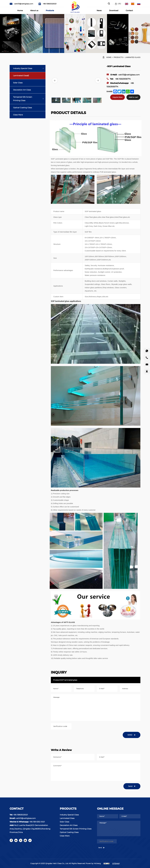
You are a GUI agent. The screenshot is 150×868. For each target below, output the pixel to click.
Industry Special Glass (23, 68)
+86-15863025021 (47, 4)
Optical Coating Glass (22, 108)
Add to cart (133, 97)
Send (132, 786)
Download (114, 10)
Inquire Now (117, 97)
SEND (132, 735)
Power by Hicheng (93, 863)
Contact (129, 10)
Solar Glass (18, 83)
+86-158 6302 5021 (37, 822)
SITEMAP (116, 864)
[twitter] (21, 840)
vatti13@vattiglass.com (123, 75)
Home (20, 10)
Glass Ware (18, 115)
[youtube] (25, 840)
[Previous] (55, 80)
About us (34, 10)
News (99, 10)
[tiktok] (30, 840)
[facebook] (11, 840)
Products (50, 10)
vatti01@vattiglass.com (21, 4)
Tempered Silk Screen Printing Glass (23, 99)
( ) (118, 4)
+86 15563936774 (119, 79)
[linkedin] (16, 840)
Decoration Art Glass (22, 90)
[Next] (98, 80)
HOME (109, 57)
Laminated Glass (133, 57)
